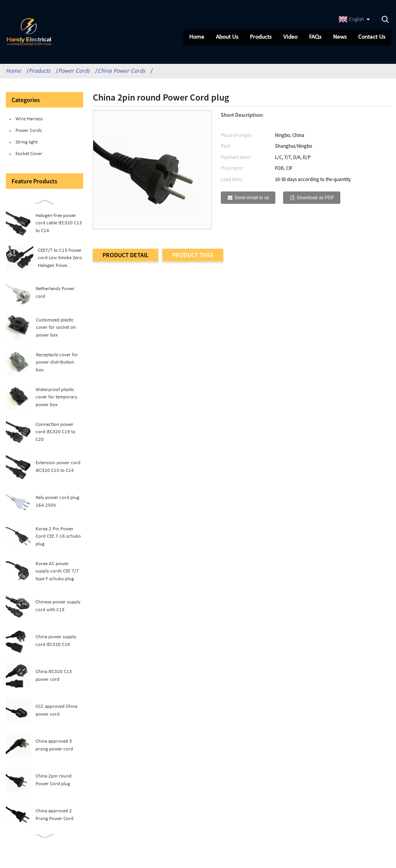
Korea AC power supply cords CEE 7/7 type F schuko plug (57, 574)
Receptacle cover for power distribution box (57, 366)
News (339, 37)
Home (196, 37)
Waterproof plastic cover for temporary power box (56, 400)
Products (260, 37)
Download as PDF (316, 201)
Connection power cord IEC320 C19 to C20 (55, 435)
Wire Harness (29, 122)
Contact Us (371, 37)
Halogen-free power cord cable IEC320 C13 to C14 (59, 226)
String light (26, 145)
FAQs (314, 37)
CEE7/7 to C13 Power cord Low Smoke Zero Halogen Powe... (60, 261)
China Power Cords (121, 74)
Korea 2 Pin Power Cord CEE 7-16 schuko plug (58, 540)
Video (289, 37)
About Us (226, 37)
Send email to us (252, 201)
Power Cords (74, 74)
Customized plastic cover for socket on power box (56, 331)
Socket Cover (29, 157)
